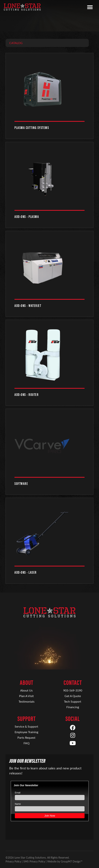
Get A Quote (73, 696)
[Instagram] (73, 736)
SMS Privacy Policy (34, 861)
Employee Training (26, 732)
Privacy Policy (13, 861)
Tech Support (73, 701)
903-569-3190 (73, 690)
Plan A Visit (26, 696)
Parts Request (26, 737)
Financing (73, 707)
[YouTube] (73, 743)
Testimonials (27, 701)
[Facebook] (73, 728)
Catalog (16, 43)
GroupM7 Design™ (72, 861)
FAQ (27, 743)
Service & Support (26, 726)
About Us (26, 690)
